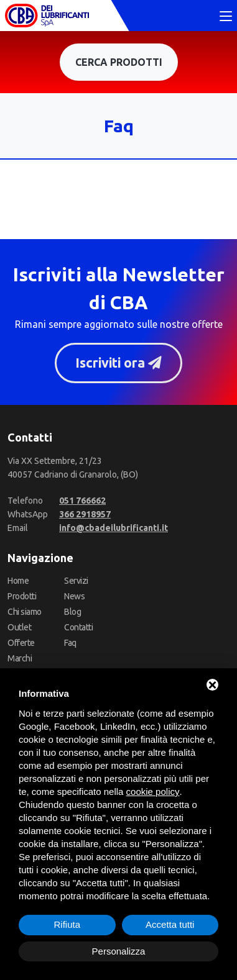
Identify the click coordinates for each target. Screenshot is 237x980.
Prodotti (22, 596)
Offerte (21, 643)
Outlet (19, 627)
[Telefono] (82, 501)
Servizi (76, 581)
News (74, 596)
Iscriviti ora (118, 363)
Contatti (78, 627)
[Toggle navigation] (226, 17)
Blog (72, 612)
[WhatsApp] (85, 514)
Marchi (20, 658)
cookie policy (153, 792)
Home (18, 581)
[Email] (114, 528)
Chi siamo (25, 612)
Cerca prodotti (119, 62)
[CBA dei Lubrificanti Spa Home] (47, 16)
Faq (70, 643)
